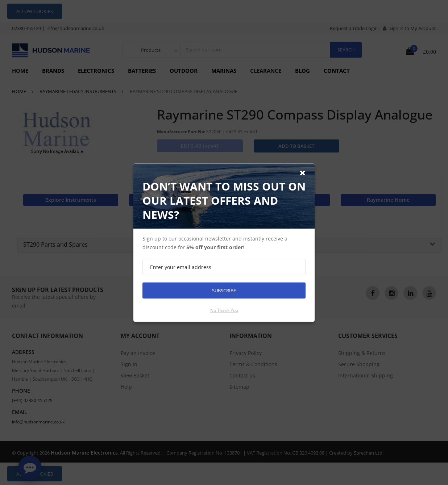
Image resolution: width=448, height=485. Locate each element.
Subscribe (224, 290)
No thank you (224, 310)
